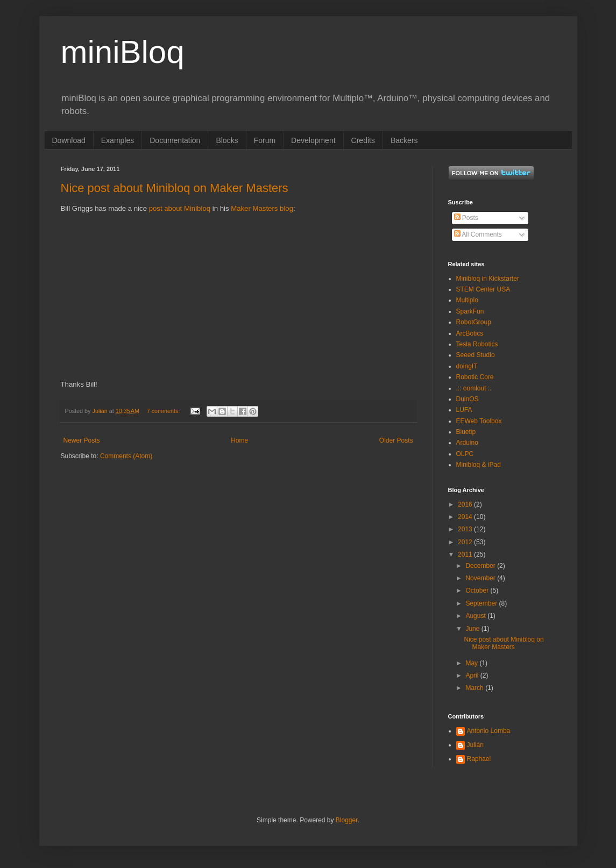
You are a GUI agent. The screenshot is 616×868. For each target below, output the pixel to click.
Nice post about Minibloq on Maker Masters (175, 188)
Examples (118, 140)
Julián (475, 745)
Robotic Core (475, 377)
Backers (404, 140)
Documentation (175, 140)
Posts (466, 218)
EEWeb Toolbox (479, 421)
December (481, 566)
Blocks (227, 140)
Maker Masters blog (262, 208)
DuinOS (468, 399)
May (472, 663)
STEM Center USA (483, 289)
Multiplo (467, 300)
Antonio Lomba (489, 731)
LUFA (464, 410)
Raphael (479, 759)
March (475, 688)
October (478, 590)
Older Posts (396, 440)
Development (313, 140)
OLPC (465, 454)
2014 (466, 517)
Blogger (347, 820)
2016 (466, 504)
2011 (466, 554)
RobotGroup (474, 322)
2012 (466, 542)
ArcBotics (470, 333)
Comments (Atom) (126, 456)
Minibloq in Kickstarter (488, 279)
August (476, 616)
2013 (466, 529)
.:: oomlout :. (474, 388)
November (481, 578)
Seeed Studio (476, 355)
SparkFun (470, 311)
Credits (363, 140)
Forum (265, 140)
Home (239, 440)
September (482, 603)
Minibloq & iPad (479, 465)
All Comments (478, 234)
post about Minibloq (180, 208)
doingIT (467, 366)
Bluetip (466, 432)
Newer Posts (82, 440)
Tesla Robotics (477, 344)
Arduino (467, 443)
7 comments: (164, 411)
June (473, 629)
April (473, 675)
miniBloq (123, 52)
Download (69, 140)
